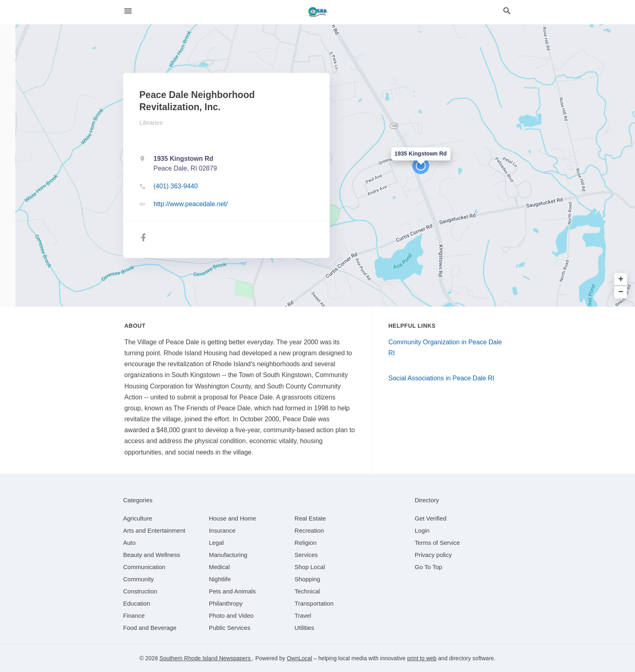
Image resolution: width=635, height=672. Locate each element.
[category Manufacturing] (228, 555)
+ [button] (621, 280)
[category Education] (137, 603)
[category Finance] (134, 615)
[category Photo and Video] (231, 615)
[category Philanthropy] (226, 603)
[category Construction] (140, 591)
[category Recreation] (309, 530)
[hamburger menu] (128, 11)
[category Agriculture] (138, 518)
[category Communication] (144, 567)
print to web (422, 658)
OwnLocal (299, 658)
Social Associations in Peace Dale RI (441, 378)
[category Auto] (129, 543)
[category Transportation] (314, 603)
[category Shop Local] (310, 567)
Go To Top (428, 567)
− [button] (621, 292)
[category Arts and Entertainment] (154, 530)
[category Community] (139, 579)
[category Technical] (307, 591)
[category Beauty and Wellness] (152, 555)
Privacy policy (433, 555)
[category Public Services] (230, 628)
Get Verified (430, 518)
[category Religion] (305, 543)
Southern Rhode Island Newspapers (206, 658)
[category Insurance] (222, 530)
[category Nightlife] (220, 579)
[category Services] (306, 555)
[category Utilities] (304, 628)
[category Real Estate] (310, 518)
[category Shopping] (307, 579)
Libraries (151, 123)
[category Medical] (219, 567)
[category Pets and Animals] (232, 591)
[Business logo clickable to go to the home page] (317, 12)
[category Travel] (303, 615)
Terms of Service (437, 543)
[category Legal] (216, 543)
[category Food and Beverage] (150, 628)
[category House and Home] (233, 518)
